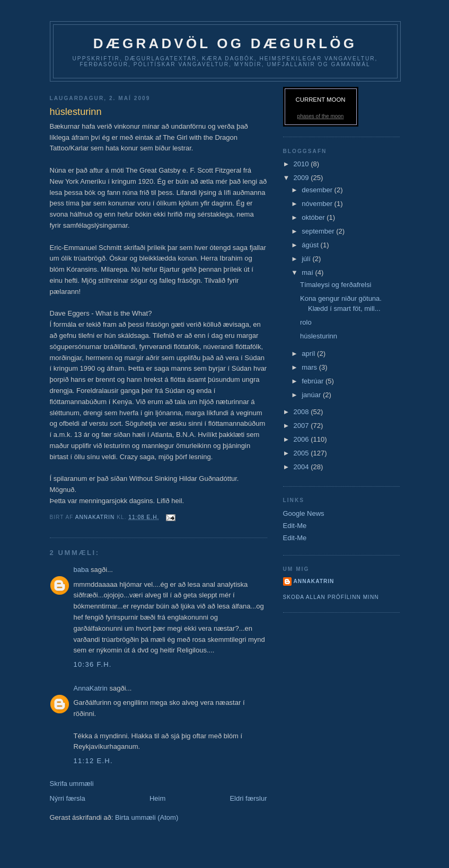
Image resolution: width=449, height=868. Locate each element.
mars (310, 367)
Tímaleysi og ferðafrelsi (336, 285)
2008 (302, 412)
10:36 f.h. (93, 664)
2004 (302, 467)
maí (308, 272)
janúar (312, 395)
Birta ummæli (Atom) (147, 817)
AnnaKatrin (91, 688)
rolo (306, 322)
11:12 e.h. (93, 761)
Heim (157, 798)
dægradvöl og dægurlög (225, 43)
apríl (309, 354)
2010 (302, 164)
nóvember (318, 204)
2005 (302, 453)
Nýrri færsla (68, 798)
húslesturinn (319, 336)
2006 (302, 439)
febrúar (314, 381)
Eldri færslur (248, 798)
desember (318, 190)
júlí (307, 259)
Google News (304, 513)
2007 (302, 426)
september (319, 231)
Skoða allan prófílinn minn (331, 597)
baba (82, 570)
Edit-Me (295, 526)
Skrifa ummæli (72, 784)
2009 (302, 178)
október (314, 217)
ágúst (311, 245)
